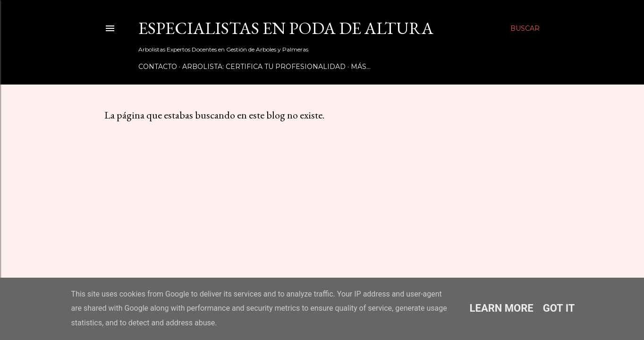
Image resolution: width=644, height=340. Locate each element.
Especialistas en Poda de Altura (286, 28)
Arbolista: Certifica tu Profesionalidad (264, 67)
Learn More (502, 308)
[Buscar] (525, 28)
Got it (559, 308)
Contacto (158, 67)
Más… (361, 67)
